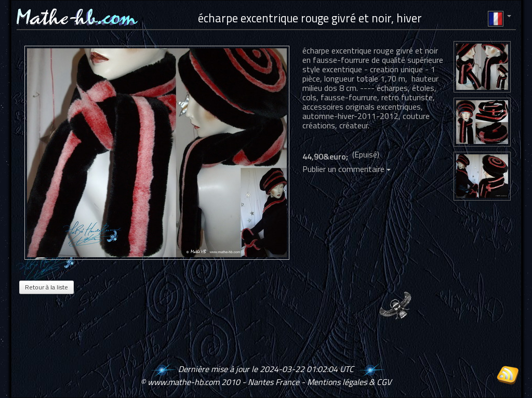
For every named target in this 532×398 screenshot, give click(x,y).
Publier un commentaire (347, 169)
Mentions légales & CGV (349, 382)
